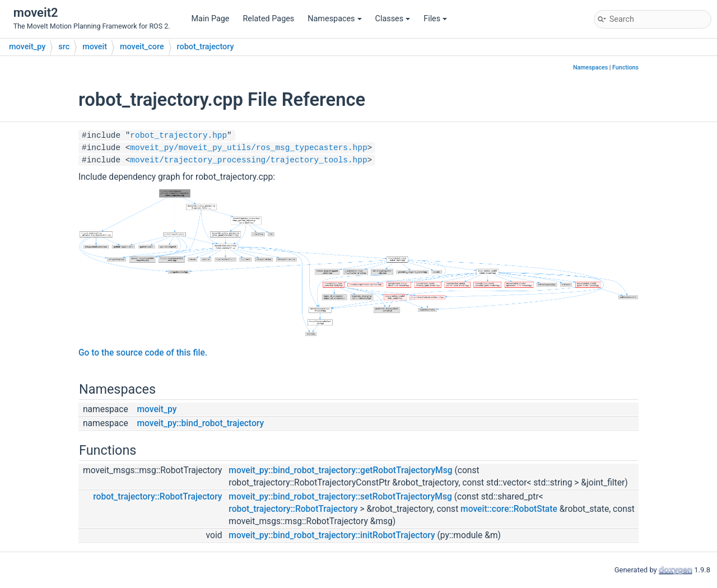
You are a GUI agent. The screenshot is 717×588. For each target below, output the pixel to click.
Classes (393, 19)
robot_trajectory (206, 47)
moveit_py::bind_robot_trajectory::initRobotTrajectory (332, 535)
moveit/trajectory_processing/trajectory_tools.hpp (248, 160)
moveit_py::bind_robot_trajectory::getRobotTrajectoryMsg (340, 470)
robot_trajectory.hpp (178, 136)
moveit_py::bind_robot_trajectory (201, 423)
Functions (625, 67)
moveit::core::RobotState (509, 509)
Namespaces (334, 19)
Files (435, 19)
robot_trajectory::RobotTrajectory (157, 497)
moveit (95, 47)
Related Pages (268, 19)
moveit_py (27, 47)
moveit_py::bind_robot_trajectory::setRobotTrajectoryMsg (340, 497)
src (64, 47)
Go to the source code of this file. (143, 353)
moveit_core (142, 47)
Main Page (211, 19)
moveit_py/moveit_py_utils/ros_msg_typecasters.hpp (248, 148)
